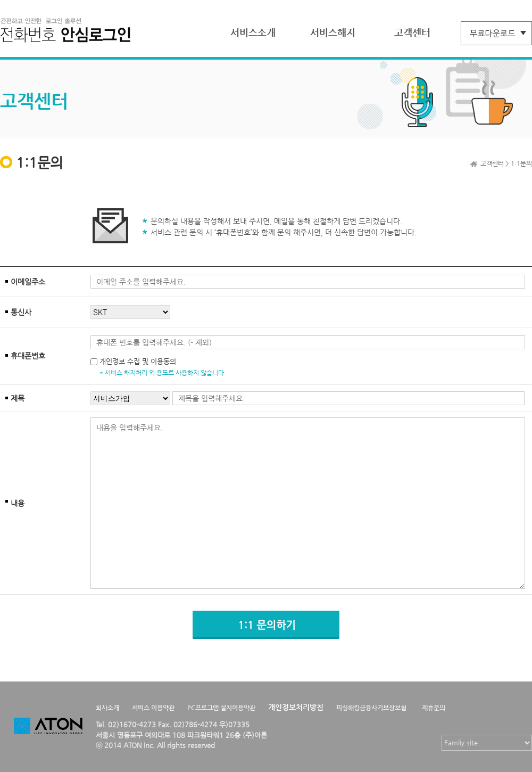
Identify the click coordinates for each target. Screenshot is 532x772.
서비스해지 (333, 32)
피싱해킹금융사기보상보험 (371, 708)
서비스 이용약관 (153, 708)
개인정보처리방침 (296, 707)
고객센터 (412, 32)
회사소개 (107, 708)
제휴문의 (434, 708)
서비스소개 (253, 32)
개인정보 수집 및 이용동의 (138, 361)
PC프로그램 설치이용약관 (221, 708)
